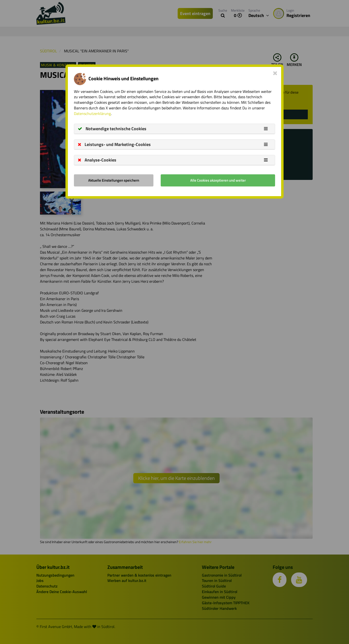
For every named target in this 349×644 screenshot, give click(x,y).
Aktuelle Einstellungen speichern (114, 180)
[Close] (275, 73)
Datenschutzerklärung (92, 113)
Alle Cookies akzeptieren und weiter (218, 180)
